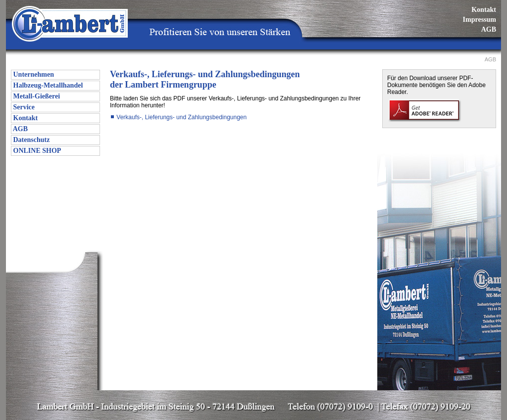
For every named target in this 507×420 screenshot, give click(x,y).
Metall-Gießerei (36, 96)
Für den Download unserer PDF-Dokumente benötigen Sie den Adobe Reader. (436, 85)
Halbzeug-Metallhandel (47, 85)
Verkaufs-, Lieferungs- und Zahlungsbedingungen (178, 117)
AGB (489, 29)
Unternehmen (33, 74)
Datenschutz (30, 140)
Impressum (480, 20)
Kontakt (484, 10)
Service (23, 107)
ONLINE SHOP (36, 151)
